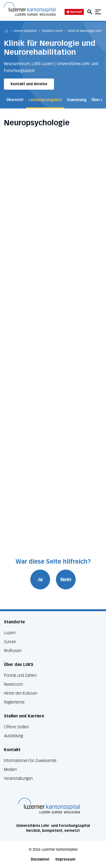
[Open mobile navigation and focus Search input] (90, 12)
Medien (10, 770)
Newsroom (13, 684)
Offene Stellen (16, 727)
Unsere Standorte (25, 31)
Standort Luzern (52, 31)
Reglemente (14, 702)
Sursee (10, 642)
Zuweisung (77, 100)
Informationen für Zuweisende (30, 761)
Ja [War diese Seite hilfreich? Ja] (40, 579)
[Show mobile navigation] (98, 12)
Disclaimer (40, 859)
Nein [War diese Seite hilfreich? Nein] (66, 579)
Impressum (65, 859)
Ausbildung (13, 736)
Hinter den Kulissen (21, 693)
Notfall (74, 12)
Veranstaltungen (18, 778)
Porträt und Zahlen (20, 675)
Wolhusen (13, 651)
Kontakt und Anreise (29, 84)
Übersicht (15, 100)
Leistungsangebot (45, 100)
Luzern (10, 633)
